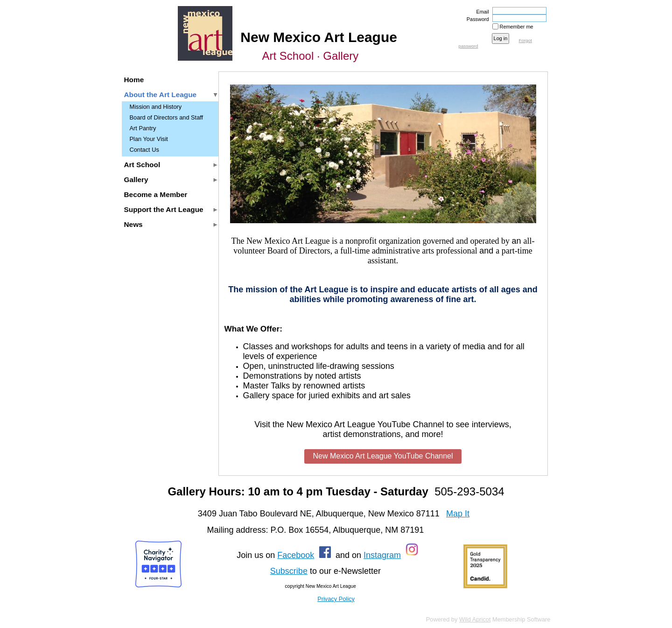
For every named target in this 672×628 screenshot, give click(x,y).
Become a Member (156, 194)
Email (481, 12)
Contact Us (144, 150)
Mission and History (156, 107)
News (133, 224)
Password (476, 19)
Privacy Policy (336, 599)
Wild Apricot (475, 619)
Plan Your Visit (149, 139)
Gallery (136, 180)
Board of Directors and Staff (167, 117)
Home (134, 80)
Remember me (517, 27)
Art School (142, 165)
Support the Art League (164, 209)
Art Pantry (143, 128)
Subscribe (289, 571)
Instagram (382, 555)
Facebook (296, 555)
